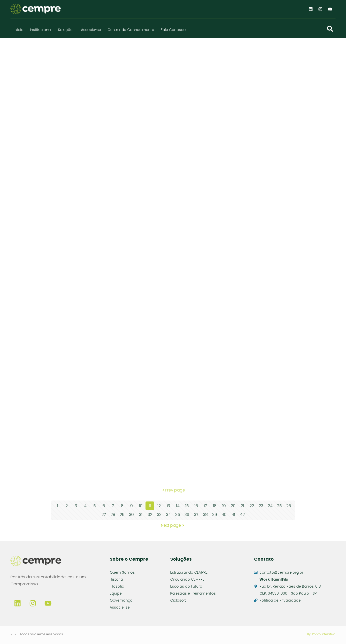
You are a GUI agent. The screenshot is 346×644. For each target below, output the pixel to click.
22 (252, 506)
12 (159, 506)
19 (224, 506)
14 (178, 506)
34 (168, 515)
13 (168, 506)
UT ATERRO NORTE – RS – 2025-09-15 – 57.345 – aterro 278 (102, 293)
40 (224, 515)
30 (131, 515)
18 (215, 506)
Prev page (173, 490)
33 (159, 515)
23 (261, 506)
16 (196, 506)
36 (187, 515)
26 (289, 506)
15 (187, 506)
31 (141, 515)
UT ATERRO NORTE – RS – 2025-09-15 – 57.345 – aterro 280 (102, 381)
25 (279, 506)
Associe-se (91, 30)
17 (205, 506)
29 (122, 515)
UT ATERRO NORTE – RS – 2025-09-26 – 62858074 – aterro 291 (102, 117)
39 (215, 515)
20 (233, 506)
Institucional (41, 30)
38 (205, 515)
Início (19, 30)
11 (150, 506)
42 (242, 515)
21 (242, 506)
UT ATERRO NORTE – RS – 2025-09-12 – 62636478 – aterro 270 (102, 469)
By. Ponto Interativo (321, 634)
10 (141, 506)
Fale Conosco (173, 30)
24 (270, 506)
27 (104, 515)
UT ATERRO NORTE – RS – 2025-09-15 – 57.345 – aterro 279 (231, 293)
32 (150, 515)
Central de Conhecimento (131, 30)
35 (178, 515)
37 (196, 515)
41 (233, 515)
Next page (173, 525)
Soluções (66, 30)
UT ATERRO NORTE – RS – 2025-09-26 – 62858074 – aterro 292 (232, 117)
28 (113, 515)
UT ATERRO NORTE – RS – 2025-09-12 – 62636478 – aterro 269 (231, 381)
